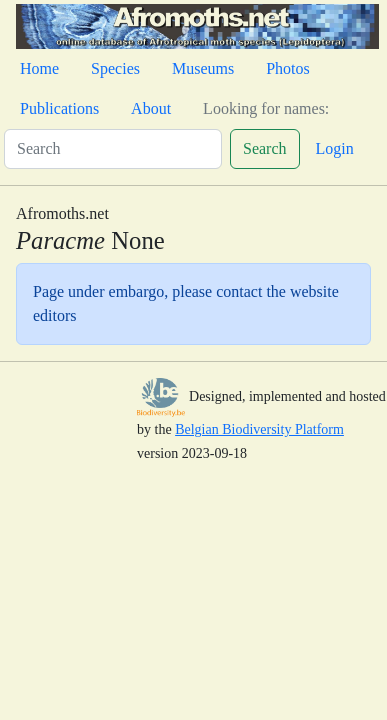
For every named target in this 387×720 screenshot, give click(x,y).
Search (265, 148)
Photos (288, 68)
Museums (203, 68)
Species (115, 68)
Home (39, 68)
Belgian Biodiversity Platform (259, 429)
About (151, 108)
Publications (59, 108)
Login (335, 148)
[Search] (113, 149)
